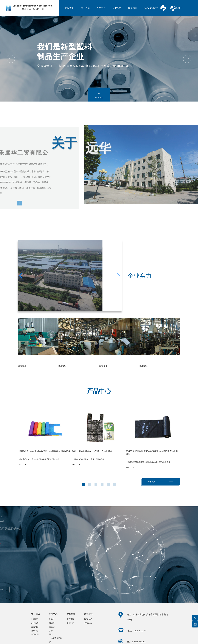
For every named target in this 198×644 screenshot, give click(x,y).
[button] (187, 59)
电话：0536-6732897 (137, 631)
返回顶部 (195, 624)
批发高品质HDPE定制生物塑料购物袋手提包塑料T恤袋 (44, 451)
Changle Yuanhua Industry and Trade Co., (33, 6)
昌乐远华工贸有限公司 (33, 9)
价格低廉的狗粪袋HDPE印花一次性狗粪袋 (92, 451)
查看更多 (22, 366)
